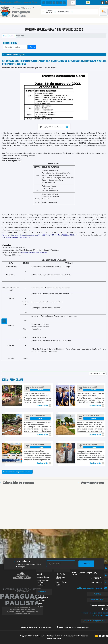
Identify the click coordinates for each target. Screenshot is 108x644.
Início (5, 36)
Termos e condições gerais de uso (95, 613)
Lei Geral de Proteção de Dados (95, 621)
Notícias (12, 36)
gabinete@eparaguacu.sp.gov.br (90, 588)
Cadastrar (86, 564)
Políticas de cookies (101, 615)
